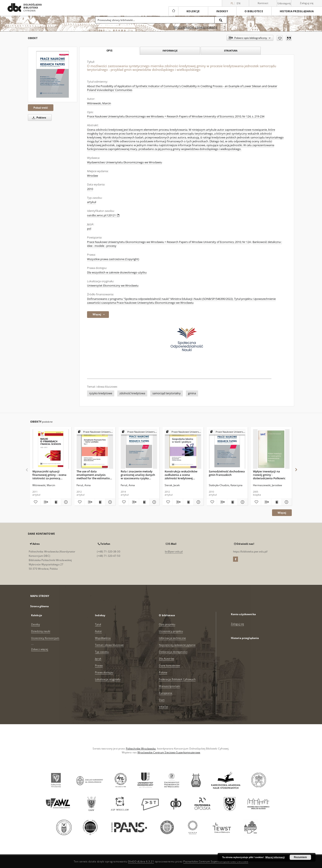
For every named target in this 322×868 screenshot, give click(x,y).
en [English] (238, 3)
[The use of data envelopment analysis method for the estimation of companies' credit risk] (95, 449)
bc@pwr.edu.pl (174, 552)
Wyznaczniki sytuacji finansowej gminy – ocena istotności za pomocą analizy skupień (49, 475)
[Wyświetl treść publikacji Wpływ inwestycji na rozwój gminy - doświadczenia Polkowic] (276, 502)
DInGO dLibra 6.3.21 (141, 861)
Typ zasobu (102, 652)
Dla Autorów (166, 659)
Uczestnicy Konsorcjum (45, 638)
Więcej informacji (275, 857)
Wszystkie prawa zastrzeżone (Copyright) (113, 259)
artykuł (92, 202)
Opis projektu (167, 624)
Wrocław (93, 176)
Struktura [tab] (231, 51)
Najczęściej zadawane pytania (177, 645)
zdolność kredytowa (132, 393)
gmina (192, 393)
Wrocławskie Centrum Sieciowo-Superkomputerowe (169, 752)
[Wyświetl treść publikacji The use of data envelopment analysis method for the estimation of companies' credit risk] (100, 502)
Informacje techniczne (172, 638)
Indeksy (222, 11)
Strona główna (40, 606)
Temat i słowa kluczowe (109, 645)
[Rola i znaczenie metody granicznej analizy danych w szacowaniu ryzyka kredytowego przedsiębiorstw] (139, 449)
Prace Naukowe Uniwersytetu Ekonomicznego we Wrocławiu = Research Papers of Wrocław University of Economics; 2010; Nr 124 (169, 242)
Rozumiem (300, 857)
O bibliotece (254, 11)
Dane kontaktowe (169, 665)
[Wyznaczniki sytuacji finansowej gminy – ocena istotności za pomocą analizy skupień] (51, 449)
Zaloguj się (307, 3)
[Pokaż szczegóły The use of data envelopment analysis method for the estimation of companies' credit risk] (110, 502)
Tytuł (98, 624)
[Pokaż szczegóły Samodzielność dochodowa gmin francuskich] (242, 502)
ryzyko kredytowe (101, 393)
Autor (98, 631)
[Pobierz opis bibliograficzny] (46, 502)
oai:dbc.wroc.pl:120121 (103, 215)
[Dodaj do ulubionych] (280, 38)
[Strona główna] (173, 11)
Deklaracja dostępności (173, 652)
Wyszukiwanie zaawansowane (196, 27)
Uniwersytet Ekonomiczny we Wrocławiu (113, 286)
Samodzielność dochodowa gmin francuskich (227, 473)
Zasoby (35, 624)
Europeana (166, 693)
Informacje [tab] (170, 51)
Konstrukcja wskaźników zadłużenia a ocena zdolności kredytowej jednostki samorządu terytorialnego (181, 475)
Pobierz (38, 118)
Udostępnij (284, 3)
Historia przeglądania (297, 11)
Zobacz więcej (40, 649)
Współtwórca (103, 638)
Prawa (99, 665)
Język (98, 659)
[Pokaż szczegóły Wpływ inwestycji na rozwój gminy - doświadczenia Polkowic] (286, 502)
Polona (163, 672)
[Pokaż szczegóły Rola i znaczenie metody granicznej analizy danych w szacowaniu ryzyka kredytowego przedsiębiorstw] (154, 502)
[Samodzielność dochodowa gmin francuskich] (227, 449)
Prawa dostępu (104, 672)
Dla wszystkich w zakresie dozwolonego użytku (117, 272)
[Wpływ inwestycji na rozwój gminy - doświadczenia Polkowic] (271, 449)
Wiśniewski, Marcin (99, 103)
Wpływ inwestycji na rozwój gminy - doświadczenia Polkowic (269, 475)
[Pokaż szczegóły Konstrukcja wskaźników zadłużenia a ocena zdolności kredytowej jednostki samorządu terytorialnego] (198, 502)
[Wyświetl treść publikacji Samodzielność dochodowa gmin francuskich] (232, 502)
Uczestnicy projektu (171, 631)
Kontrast (263, 3)
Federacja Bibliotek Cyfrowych (177, 679)
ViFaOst (163, 707)
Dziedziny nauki (41, 631)
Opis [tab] (109, 51)
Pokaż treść (41, 108)
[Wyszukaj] (221, 20)
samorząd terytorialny (167, 393)
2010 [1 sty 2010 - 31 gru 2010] (90, 189)
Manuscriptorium (169, 686)
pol (89, 229)
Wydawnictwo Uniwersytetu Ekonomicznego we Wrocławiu (125, 162)
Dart (162, 700)
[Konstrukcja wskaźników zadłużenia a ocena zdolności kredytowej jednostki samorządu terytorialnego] (183, 449)
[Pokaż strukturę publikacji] (95, 432)
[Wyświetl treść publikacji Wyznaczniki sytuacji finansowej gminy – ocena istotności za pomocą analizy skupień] (56, 502)
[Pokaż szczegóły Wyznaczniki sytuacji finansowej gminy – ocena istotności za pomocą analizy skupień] (65, 502)
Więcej (282, 513)
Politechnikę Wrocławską (141, 749)
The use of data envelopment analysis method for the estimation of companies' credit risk (94, 475)
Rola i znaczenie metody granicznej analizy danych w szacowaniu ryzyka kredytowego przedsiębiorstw (138, 475)
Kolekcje (193, 11)
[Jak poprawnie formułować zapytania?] (224, 27)
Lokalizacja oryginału (108, 679)
